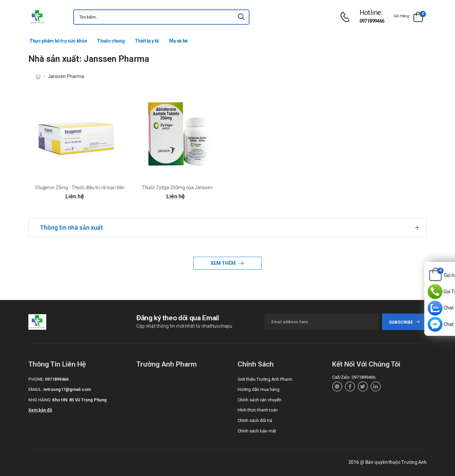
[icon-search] (241, 17)
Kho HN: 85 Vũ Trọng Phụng (79, 400)
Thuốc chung (111, 41)
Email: (35, 389)
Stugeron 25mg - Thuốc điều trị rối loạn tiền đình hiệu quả (94, 187)
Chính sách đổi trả (255, 420)
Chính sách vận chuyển (260, 400)
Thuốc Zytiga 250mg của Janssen (177, 187)
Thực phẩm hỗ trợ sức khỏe (58, 41)
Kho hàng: (40, 400)
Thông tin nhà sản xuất (71, 228)
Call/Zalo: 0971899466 (354, 377)
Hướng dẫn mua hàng (259, 389)
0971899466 (372, 21)
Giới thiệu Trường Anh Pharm (265, 379)
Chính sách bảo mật (257, 431)
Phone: (36, 379)
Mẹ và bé (178, 41)
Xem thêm (224, 263)
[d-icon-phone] (347, 17)
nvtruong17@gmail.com (67, 389)
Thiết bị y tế (147, 41)
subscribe (405, 322)
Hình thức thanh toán (258, 410)
